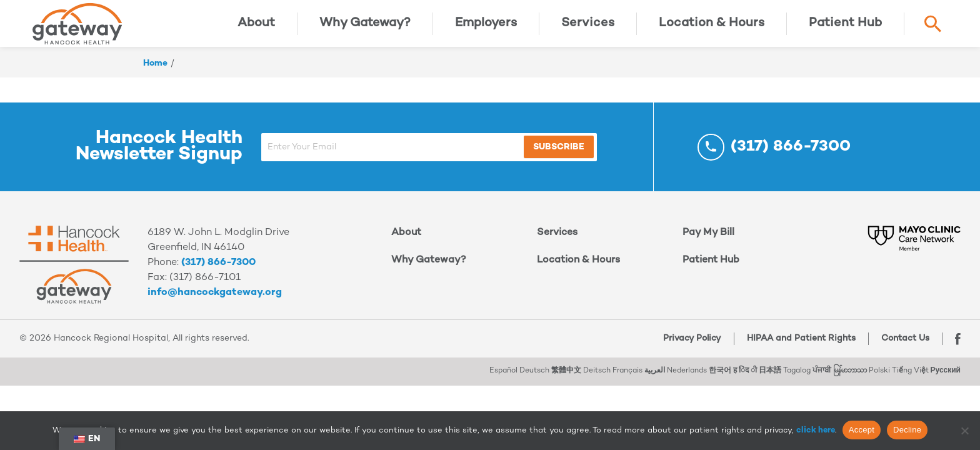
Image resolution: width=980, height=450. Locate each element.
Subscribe (559, 157)
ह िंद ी (745, 380)
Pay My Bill (708, 242)
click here (816, 431)
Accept (862, 430)
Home (155, 73)
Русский (946, 380)
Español (503, 380)
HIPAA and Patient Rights (798, 348)
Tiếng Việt (910, 380)
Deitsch (597, 380)
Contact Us (902, 348)
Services (588, 28)
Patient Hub (845, 28)
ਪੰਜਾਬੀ (822, 380)
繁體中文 (566, 380)
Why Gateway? (365, 28)
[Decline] (964, 431)
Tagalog (797, 380)
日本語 (770, 380)
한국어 (720, 380)
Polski (879, 380)
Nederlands (687, 380)
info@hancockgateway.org (215, 302)
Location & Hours (712, 28)
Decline (907, 430)
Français (627, 380)
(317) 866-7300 (218, 272)
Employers (486, 28)
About (256, 28)
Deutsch (534, 380)
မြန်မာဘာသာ (850, 380)
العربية (655, 380)
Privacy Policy (689, 348)
